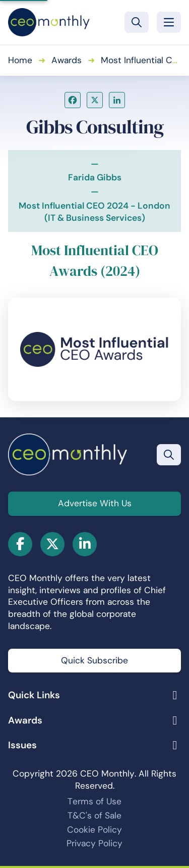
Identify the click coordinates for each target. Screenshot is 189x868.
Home (20, 60)
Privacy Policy (94, 843)
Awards (67, 60)
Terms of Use (94, 801)
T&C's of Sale (94, 815)
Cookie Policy (94, 830)
